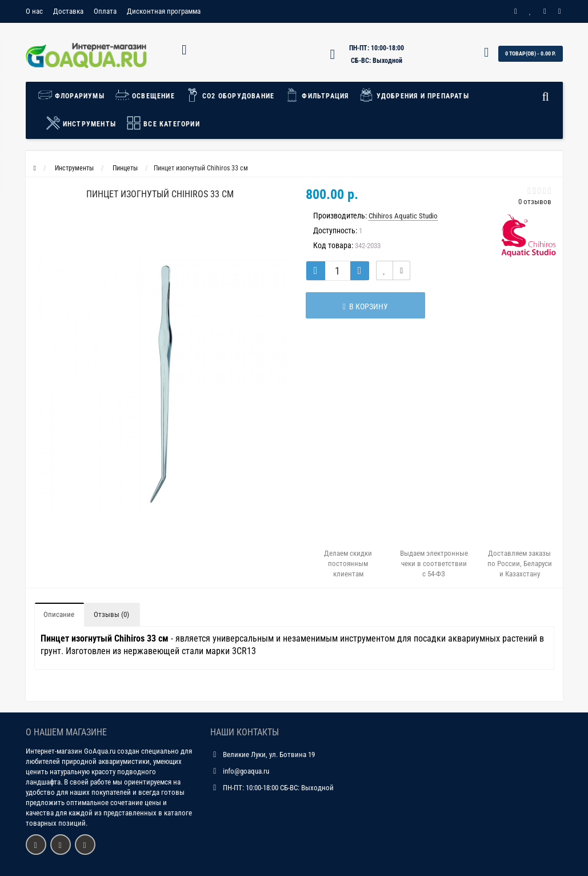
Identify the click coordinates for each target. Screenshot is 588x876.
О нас (34, 11)
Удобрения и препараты (414, 95)
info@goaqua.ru (246, 771)
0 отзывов (535, 202)
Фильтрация (317, 95)
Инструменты (81, 123)
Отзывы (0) (111, 614)
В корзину (363, 306)
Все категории (163, 123)
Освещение (145, 95)
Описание (59, 614)
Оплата (105, 11)
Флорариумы (74, 95)
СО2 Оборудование (230, 95)
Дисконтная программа (164, 11)
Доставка (68, 11)
